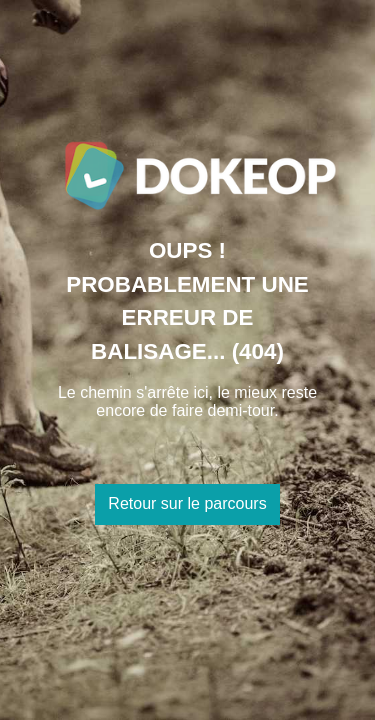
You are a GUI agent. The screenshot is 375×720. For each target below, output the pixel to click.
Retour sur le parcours (187, 503)
